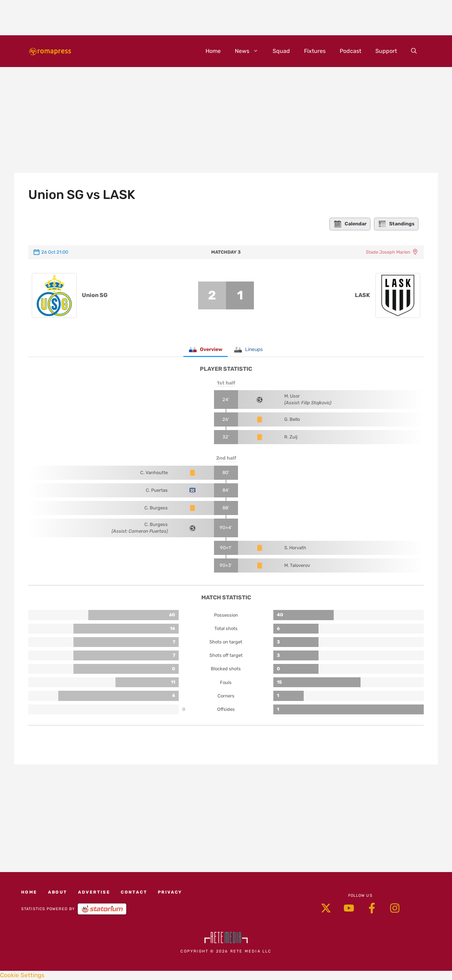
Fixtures (315, 51)
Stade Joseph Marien (388, 252)
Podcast (350, 51)
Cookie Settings (22, 975)
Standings (396, 224)
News (250, 51)
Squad (281, 51)
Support (386, 51)
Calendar (350, 224)
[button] (414, 51)
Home (213, 51)
